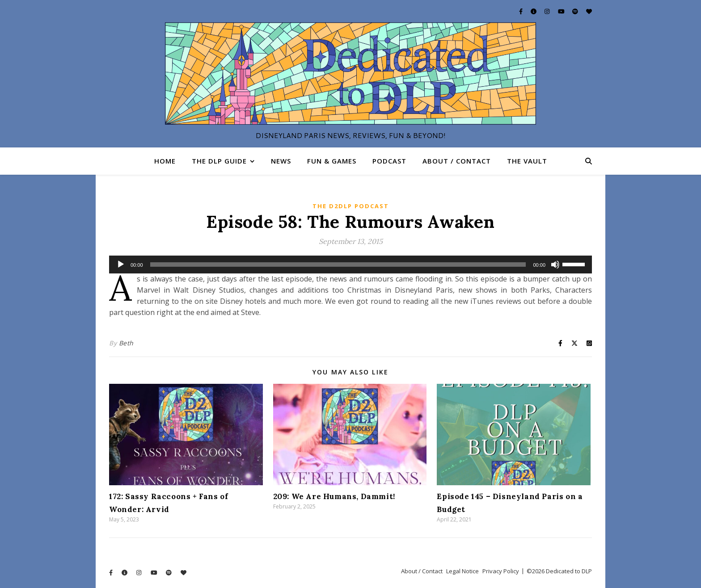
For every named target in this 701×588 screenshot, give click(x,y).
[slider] (338, 265)
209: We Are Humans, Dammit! (334, 496)
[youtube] (562, 11)
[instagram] (548, 11)
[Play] (121, 265)
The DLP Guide (219, 161)
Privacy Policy (501, 571)
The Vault (527, 161)
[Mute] (555, 265)
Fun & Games (332, 161)
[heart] (589, 11)
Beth (126, 343)
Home (165, 161)
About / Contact (457, 161)
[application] (350, 265)
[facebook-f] (522, 11)
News (281, 161)
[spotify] (576, 11)
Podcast (389, 161)
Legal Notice (462, 571)
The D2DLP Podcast (351, 206)
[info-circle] (534, 11)
